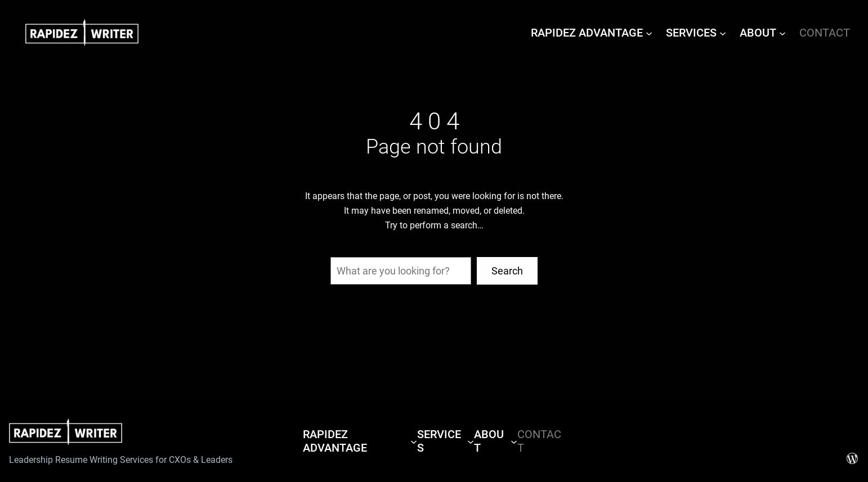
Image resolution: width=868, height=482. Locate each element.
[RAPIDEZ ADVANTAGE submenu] (649, 33)
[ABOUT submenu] (782, 33)
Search (507, 271)
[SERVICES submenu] (723, 33)
